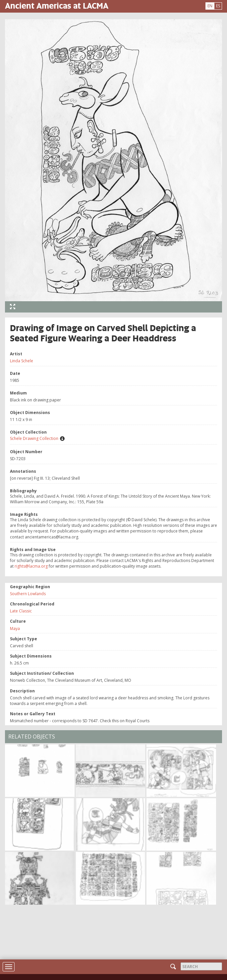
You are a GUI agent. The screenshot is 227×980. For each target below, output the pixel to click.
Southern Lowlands (28, 594)
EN (210, 6)
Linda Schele (22, 361)
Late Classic (21, 611)
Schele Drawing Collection (34, 438)
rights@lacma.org (31, 566)
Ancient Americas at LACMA (57, 5)
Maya (15, 629)
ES (218, 6)
